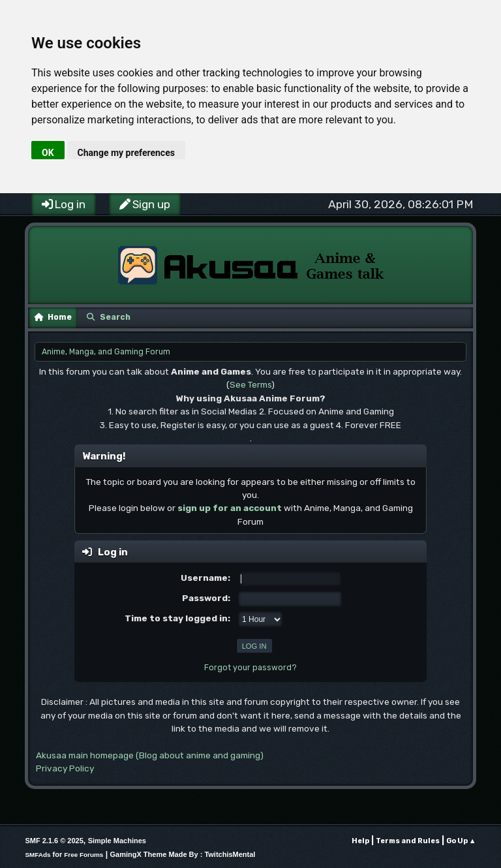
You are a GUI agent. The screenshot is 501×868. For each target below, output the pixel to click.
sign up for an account (230, 508)
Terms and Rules (408, 841)
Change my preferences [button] (126, 153)
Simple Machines (117, 841)
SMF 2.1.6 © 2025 (54, 841)
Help (360, 841)
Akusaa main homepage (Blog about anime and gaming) (150, 755)
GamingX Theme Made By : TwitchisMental (183, 854)
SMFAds (38, 855)
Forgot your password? (250, 668)
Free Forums (83, 855)
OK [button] (48, 153)
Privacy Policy (65, 768)
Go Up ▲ (461, 841)
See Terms (250, 384)
